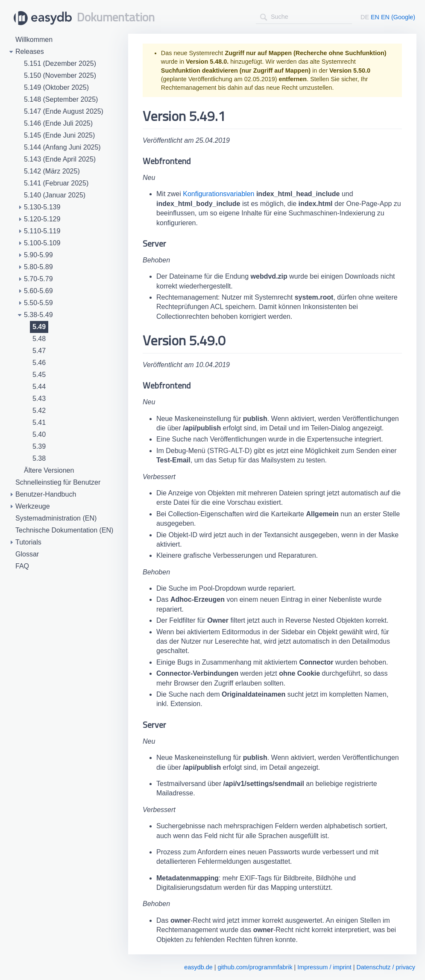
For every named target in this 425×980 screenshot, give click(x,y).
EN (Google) (398, 17)
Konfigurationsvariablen (218, 194)
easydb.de (198, 967)
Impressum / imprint (324, 967)
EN (375, 17)
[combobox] (304, 17)
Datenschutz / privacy (386, 967)
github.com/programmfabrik (255, 967)
